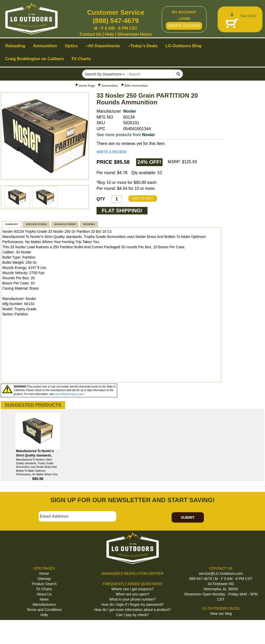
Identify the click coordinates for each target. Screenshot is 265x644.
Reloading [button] (15, 46)
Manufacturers (44, 604)
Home (44, 573)
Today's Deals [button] (143, 46)
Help (109, 34)
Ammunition (110, 86)
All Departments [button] (103, 46)
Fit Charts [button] (81, 59)
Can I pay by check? (133, 615)
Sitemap (44, 579)
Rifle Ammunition (136, 86)
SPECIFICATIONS (36, 224)
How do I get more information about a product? (133, 610)
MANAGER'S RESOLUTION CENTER (132, 573)
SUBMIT (188, 517)
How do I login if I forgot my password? (132, 604)
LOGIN (184, 19)
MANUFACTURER (65, 224)
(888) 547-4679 (116, 21)
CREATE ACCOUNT (184, 26)
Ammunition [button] (45, 46)
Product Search (44, 584)
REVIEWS (89, 224)
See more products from (126, 135)
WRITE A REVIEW (112, 152)
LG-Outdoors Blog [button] (183, 46)
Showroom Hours (134, 34)
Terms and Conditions (44, 610)
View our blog (221, 614)
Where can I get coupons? (132, 589)
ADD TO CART (143, 198)
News (44, 599)
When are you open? (132, 594)
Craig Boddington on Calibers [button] (35, 59)
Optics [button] (71, 46)
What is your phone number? (132, 599)
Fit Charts (44, 589)
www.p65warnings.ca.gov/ (69, 394)
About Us (44, 594)
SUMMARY (12, 224)
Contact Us (90, 34)
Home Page (87, 86)
